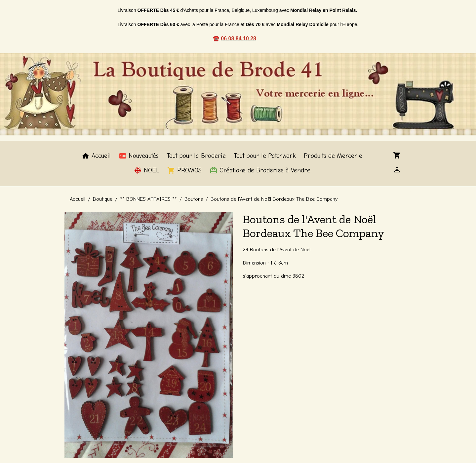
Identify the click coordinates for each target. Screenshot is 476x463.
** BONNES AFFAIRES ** (148, 199)
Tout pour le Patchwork (265, 156)
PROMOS (184, 170)
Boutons (194, 199)
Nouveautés (139, 156)
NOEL (147, 170)
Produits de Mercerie (333, 156)
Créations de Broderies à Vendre (260, 170)
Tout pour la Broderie (196, 156)
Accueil (96, 156)
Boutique (103, 199)
